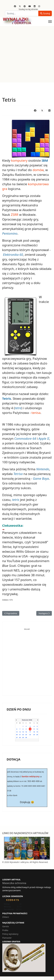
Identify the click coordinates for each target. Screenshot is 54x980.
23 (26, 735)
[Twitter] (20, 6)
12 (37, 729)
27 (17, 737)
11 (34, 729)
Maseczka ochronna (14, 883)
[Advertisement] (27, 54)
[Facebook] (15, 6)
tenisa (36, 413)
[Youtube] (30, 6)
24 (30, 735)
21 (20, 735)
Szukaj (45, 13)
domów (38, 170)
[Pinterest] (25, 6)
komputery (19, 160)
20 (17, 735)
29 (23, 737)
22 (23, 735)
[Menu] (50, 22)
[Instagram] (39, 6)
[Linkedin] (35, 6)
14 (20, 732)
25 (34, 735)
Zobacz (6, 917)
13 (17, 732)
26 (37, 735)
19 (37, 732)
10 (30, 729)
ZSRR (15, 215)
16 (26, 732)
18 (34, 732)
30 (26, 737)
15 (23, 732)
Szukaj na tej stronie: (29, 9)
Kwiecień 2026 (27, 720)
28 (20, 737)
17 (30, 732)
